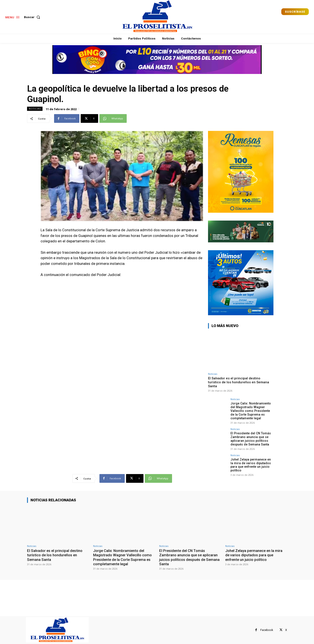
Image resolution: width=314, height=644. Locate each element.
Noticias (35, 109)
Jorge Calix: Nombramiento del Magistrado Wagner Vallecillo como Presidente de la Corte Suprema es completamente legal (250, 411)
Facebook (267, 630)
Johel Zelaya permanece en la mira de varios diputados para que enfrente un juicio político (252, 464)
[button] (33, 17)
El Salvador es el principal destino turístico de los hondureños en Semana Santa (239, 382)
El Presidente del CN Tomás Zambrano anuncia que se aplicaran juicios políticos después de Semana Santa (250, 438)
